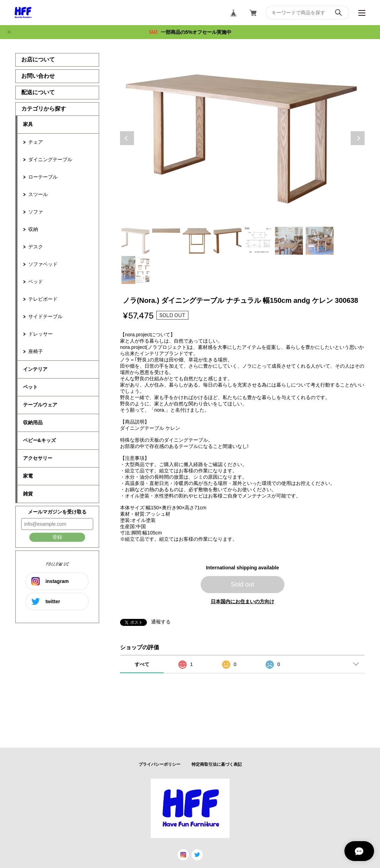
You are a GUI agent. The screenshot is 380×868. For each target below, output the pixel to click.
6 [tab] (289, 241)
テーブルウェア (40, 405)
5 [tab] (258, 241)
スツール (38, 194)
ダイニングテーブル (50, 159)
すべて (142, 664)
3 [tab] (197, 241)
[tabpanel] (243, 138)
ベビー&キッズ (39, 440)
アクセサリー (38, 458)
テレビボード (43, 299)
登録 (57, 537)
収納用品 (33, 422)
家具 (28, 124)
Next (358, 138)
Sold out (242, 584)
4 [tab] (228, 241)
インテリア (35, 369)
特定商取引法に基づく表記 (217, 764)
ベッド (36, 282)
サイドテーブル (45, 316)
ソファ (36, 212)
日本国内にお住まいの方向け (243, 601)
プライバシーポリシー (159, 764)
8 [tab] (135, 270)
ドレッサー (40, 334)
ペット (30, 387)
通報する (161, 622)
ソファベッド (43, 264)
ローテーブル (43, 177)
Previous (127, 138)
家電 (28, 476)
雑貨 (28, 494)
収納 (33, 229)
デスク (36, 247)
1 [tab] (135, 241)
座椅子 (36, 351)
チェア (36, 142)
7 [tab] (320, 241)
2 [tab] (166, 241)
